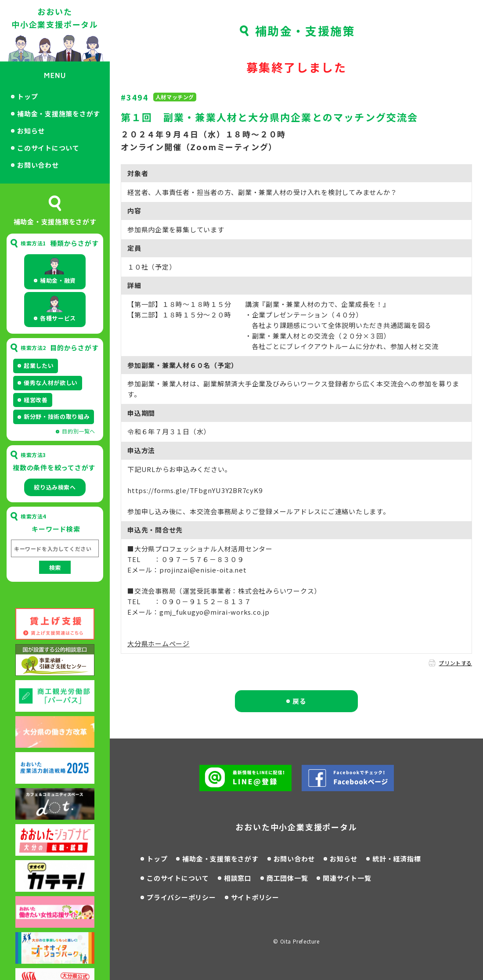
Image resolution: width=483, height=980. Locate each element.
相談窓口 (238, 878)
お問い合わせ (38, 165)
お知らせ (31, 131)
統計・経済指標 (396, 859)
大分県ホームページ (159, 643)
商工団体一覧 (287, 878)
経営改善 (36, 400)
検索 (55, 567)
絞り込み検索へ (55, 487)
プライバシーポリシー (181, 897)
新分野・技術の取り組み (57, 416)
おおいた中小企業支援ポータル (55, 18)
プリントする (455, 663)
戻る (299, 701)
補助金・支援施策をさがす (59, 113)
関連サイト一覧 (347, 878)
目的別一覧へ (79, 431)
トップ (27, 96)
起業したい (39, 366)
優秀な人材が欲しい (51, 383)
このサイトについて (48, 148)
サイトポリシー (255, 897)
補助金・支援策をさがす (220, 859)
